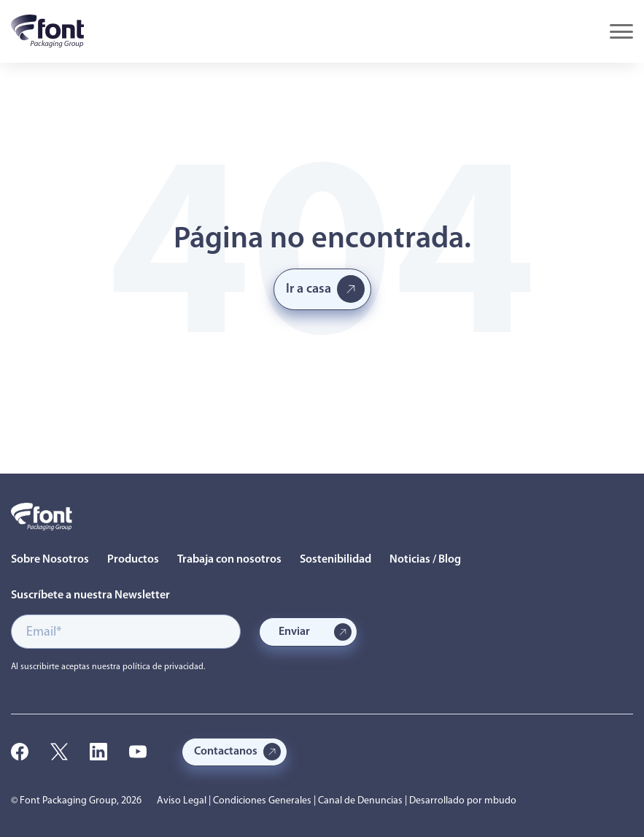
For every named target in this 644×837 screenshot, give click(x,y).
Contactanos (226, 752)
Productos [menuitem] (133, 560)
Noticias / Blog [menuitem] (425, 560)
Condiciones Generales (262, 801)
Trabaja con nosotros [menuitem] (229, 560)
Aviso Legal (182, 801)
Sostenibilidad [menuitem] (335, 560)
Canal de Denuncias (360, 801)
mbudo (500, 801)
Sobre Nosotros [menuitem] (50, 560)
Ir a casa (309, 289)
